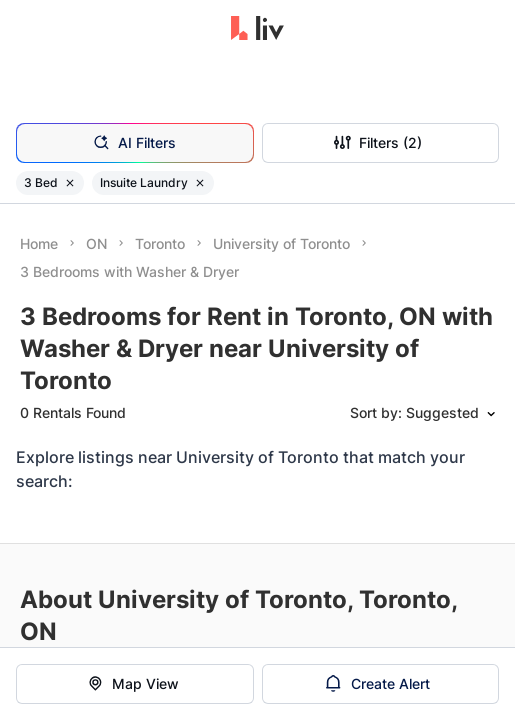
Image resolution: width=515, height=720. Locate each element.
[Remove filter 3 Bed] (70, 183)
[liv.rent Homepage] (257, 30)
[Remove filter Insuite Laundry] (200, 183)
